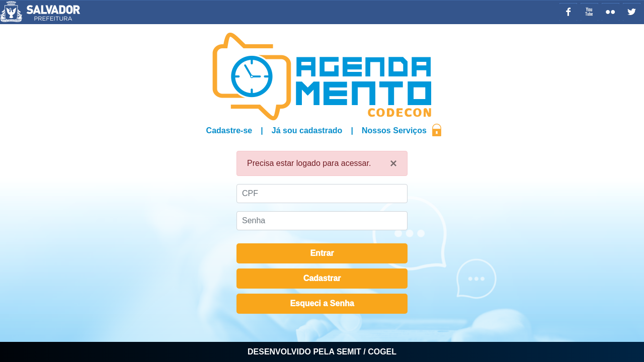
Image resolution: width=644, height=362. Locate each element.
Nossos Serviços (394, 130)
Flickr (611, 12)
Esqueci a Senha (322, 303)
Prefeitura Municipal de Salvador (71, 11)
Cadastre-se (229, 130)
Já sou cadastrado (307, 130)
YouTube (589, 12)
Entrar (322, 253)
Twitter (632, 12)
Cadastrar (322, 278)
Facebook (568, 12)
